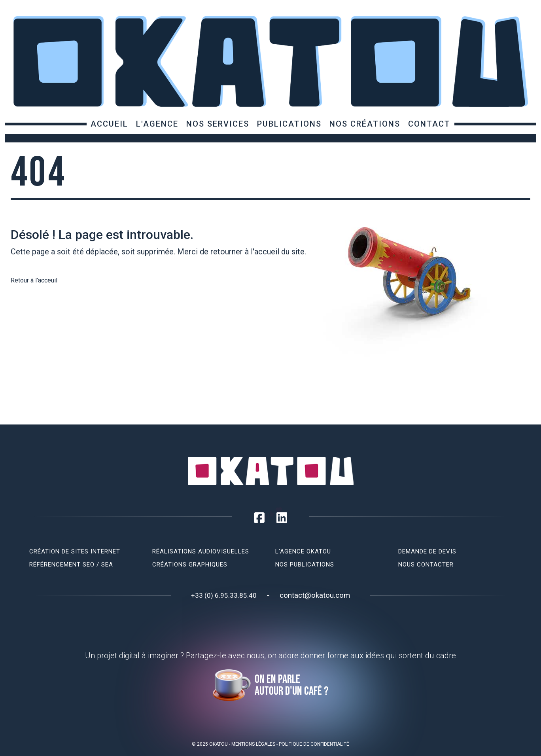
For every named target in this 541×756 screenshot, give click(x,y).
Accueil (109, 124)
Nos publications (305, 565)
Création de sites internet (75, 551)
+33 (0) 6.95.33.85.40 (224, 595)
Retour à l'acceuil (34, 280)
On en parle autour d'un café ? (292, 685)
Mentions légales (253, 744)
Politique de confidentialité (314, 744)
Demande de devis (427, 551)
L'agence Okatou (303, 551)
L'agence (157, 124)
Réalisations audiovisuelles (201, 551)
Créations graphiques (190, 565)
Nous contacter (426, 565)
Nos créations (365, 124)
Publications (289, 124)
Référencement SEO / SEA (71, 565)
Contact (429, 124)
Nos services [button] (218, 124)
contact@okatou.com (315, 595)
